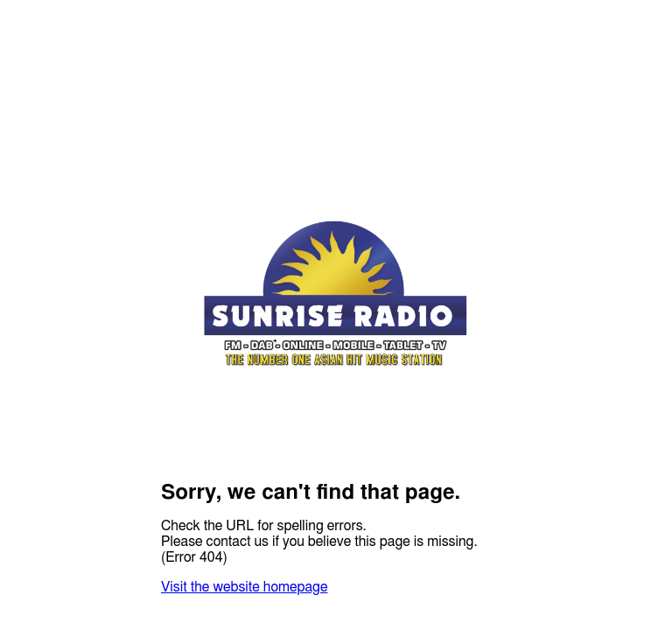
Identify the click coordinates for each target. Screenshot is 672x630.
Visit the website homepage (244, 587)
